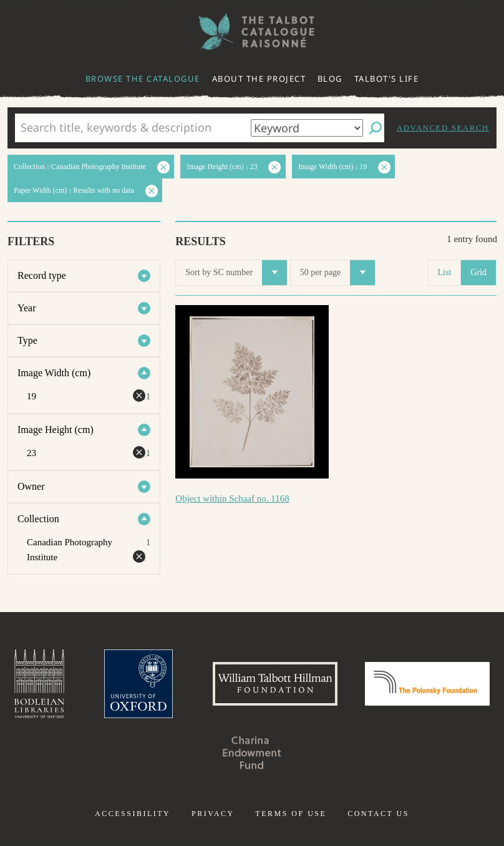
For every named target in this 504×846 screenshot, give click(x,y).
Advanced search (443, 128)
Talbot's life (387, 79)
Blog (330, 79)
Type (27, 340)
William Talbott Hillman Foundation (275, 684)
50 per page (337, 273)
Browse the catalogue (143, 79)
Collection (38, 519)
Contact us (378, 814)
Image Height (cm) (56, 430)
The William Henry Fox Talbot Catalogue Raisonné (252, 32)
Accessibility (133, 814)
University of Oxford (138, 684)
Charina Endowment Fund (252, 752)
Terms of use (291, 814)
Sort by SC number (236, 273)
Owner (31, 486)
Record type (42, 275)
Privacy (213, 814)
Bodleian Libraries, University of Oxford (39, 684)
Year (27, 308)
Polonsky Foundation (427, 684)
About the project (259, 79)
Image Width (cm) (54, 373)
